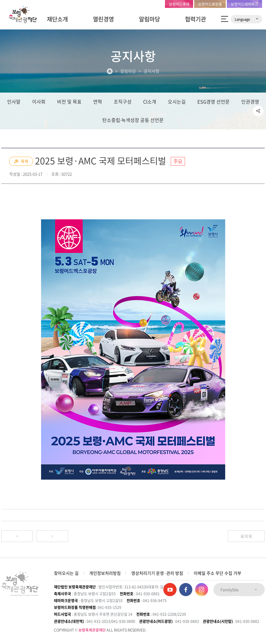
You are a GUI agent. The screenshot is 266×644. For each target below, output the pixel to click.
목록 (246, 536)
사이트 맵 (225, 19)
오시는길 (177, 102)
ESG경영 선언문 (214, 102)
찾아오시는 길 (66, 573)
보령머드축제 (179, 4)
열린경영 (103, 19)
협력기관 (195, 19)
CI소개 (150, 102)
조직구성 (123, 102)
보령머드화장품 (210, 4)
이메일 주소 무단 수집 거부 (217, 573)
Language (246, 19)
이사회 (39, 102)
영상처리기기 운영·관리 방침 (157, 573)
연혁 (98, 102)
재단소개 (57, 19)
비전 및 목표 (69, 102)
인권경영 (250, 102)
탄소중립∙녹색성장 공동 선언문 (133, 120)
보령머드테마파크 (244, 4)
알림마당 (149, 19)
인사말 (14, 102)
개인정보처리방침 (105, 573)
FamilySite (239, 590)
